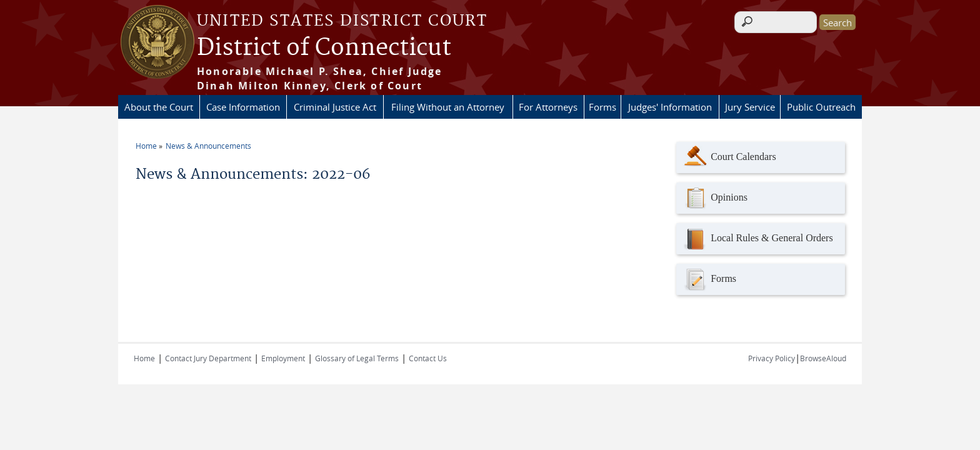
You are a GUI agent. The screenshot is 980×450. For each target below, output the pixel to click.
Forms (602, 107)
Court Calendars (729, 157)
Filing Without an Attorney (448, 107)
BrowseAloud (823, 358)
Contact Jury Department (208, 358)
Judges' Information (670, 107)
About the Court (159, 107)
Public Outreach (821, 107)
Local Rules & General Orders (757, 239)
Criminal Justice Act (335, 107)
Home (146, 146)
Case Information (243, 107)
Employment (283, 358)
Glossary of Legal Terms (357, 358)
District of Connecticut (324, 48)
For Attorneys (548, 107)
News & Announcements (208, 146)
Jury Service (750, 107)
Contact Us (428, 358)
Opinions (715, 198)
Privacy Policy (772, 358)
